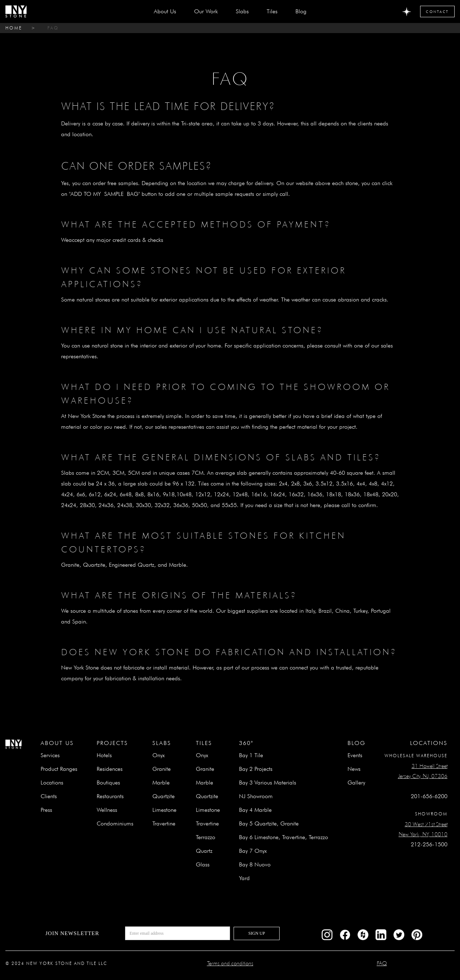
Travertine (164, 823)
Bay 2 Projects (256, 769)
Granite (162, 769)
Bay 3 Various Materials (268, 783)
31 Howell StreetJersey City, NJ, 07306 (423, 771)
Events (355, 755)
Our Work (206, 11)
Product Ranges (59, 769)
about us (165, 11)
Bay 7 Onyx (253, 851)
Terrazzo (206, 837)
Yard (244, 878)
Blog (301, 11)
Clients (49, 796)
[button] (242, 11)
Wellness (107, 810)
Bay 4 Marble (255, 810)
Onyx (158, 755)
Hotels (104, 755)
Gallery (356, 783)
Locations (52, 783)
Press (46, 810)
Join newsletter (72, 933)
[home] (16, 11)
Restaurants (110, 796)
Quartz (204, 851)
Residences (110, 769)
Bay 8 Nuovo (255, 864)
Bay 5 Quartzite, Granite (269, 823)
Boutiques (108, 783)
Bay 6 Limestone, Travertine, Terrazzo (284, 837)
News (354, 769)
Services (50, 755)
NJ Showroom (256, 796)
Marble (161, 783)
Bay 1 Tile (251, 755)
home (14, 28)
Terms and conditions (230, 963)
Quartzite (164, 796)
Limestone (164, 810)
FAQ (53, 28)
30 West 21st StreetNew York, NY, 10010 (423, 829)
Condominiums (115, 823)
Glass (203, 864)
